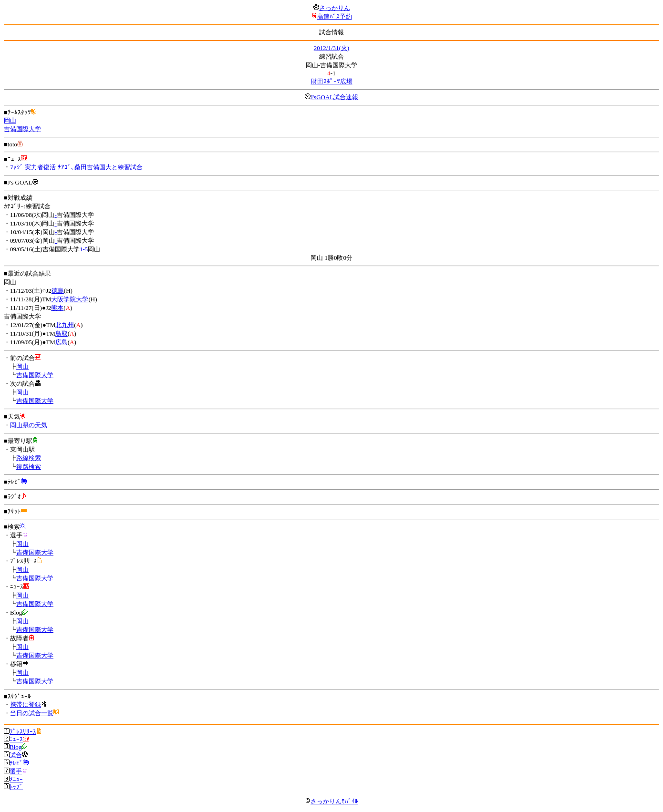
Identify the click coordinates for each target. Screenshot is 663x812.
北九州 (65, 325)
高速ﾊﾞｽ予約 (335, 16)
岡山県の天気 (29, 425)
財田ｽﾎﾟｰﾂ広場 (332, 81)
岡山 (10, 120)
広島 (62, 342)
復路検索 (29, 467)
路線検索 (29, 458)
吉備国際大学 (22, 129)
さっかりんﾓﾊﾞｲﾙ (331, 801)
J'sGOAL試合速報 (335, 97)
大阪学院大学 (70, 299)
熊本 (57, 308)
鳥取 (62, 334)
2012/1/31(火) (331, 48)
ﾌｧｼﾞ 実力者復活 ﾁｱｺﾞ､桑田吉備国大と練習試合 (76, 167)
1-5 (84, 249)
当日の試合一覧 (32, 713)
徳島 (58, 291)
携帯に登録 (26, 704)
